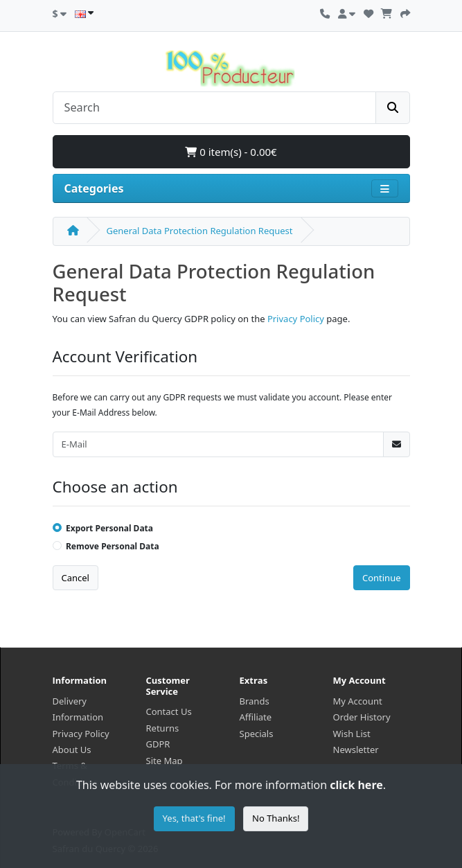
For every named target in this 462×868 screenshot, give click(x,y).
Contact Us (169, 711)
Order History (362, 717)
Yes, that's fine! (194, 818)
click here (356, 785)
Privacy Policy (296, 319)
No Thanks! (276, 818)
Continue (382, 578)
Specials (257, 734)
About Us (72, 750)
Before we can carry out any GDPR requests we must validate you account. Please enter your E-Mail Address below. (223, 405)
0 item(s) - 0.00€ (231, 152)
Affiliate (256, 717)
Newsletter (356, 750)
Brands (255, 701)
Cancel (75, 578)
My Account (358, 701)
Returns (163, 728)
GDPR (158, 744)
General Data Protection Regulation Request (200, 231)
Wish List (352, 734)
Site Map (165, 761)
